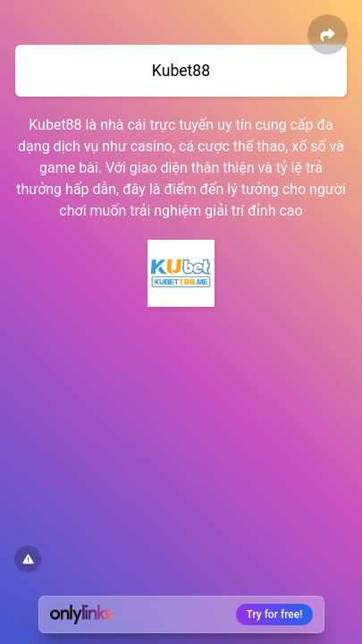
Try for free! (275, 614)
